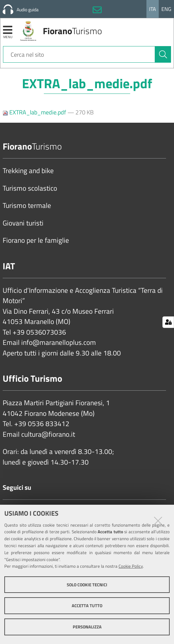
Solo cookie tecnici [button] (87, 585)
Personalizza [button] (87, 627)
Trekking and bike (28, 171)
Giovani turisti (23, 223)
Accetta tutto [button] (87, 606)
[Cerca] (163, 54)
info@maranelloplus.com (59, 343)
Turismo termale (27, 206)
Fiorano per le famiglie (36, 240)
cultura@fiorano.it (48, 434)
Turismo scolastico (30, 188)
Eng (166, 9)
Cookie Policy (131, 566)
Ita (153, 9)
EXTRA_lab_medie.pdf (35, 112)
